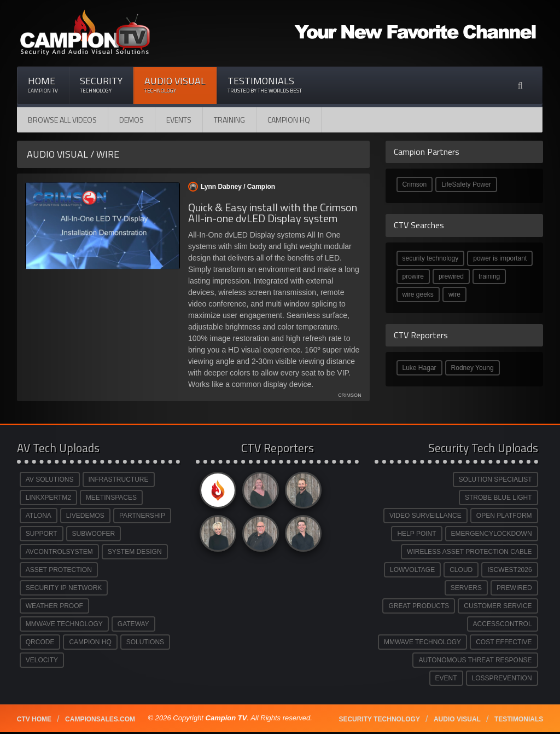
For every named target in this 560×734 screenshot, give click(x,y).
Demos (132, 120)
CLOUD (461, 570)
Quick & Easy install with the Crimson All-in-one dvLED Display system (273, 213)
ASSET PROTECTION (59, 570)
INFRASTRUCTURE (119, 479)
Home (43, 85)
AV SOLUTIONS (50, 479)
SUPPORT (42, 534)
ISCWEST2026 (509, 570)
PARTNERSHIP (142, 516)
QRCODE (40, 642)
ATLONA (39, 516)
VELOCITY (42, 660)
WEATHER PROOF (54, 606)
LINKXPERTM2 (48, 498)
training (489, 276)
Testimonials (265, 85)
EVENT (446, 678)
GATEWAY (133, 624)
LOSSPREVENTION (502, 678)
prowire (413, 276)
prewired (451, 276)
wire (454, 294)
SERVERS (466, 588)
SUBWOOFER (94, 534)
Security (101, 85)
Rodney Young (472, 368)
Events (179, 120)
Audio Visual (175, 85)
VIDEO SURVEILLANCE (425, 516)
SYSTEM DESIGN (135, 552)
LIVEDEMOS (85, 516)
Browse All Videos (62, 120)
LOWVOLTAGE (412, 570)
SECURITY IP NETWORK (64, 588)
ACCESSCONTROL (503, 624)
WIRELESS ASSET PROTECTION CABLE (469, 552)
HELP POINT (416, 534)
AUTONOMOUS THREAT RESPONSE (475, 660)
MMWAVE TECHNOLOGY (64, 624)
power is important (500, 258)
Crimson (415, 184)
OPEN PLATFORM (504, 516)
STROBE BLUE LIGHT (498, 498)
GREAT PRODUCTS (419, 606)
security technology (431, 258)
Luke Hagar (419, 368)
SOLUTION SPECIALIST (495, 479)
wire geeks (418, 294)
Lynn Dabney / (232, 187)
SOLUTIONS (145, 642)
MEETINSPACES (111, 498)
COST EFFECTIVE (504, 642)
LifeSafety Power (466, 184)
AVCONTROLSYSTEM (59, 552)
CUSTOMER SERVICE (498, 606)
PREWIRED (514, 588)
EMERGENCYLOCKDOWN (492, 534)
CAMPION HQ (289, 120)
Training (229, 120)
